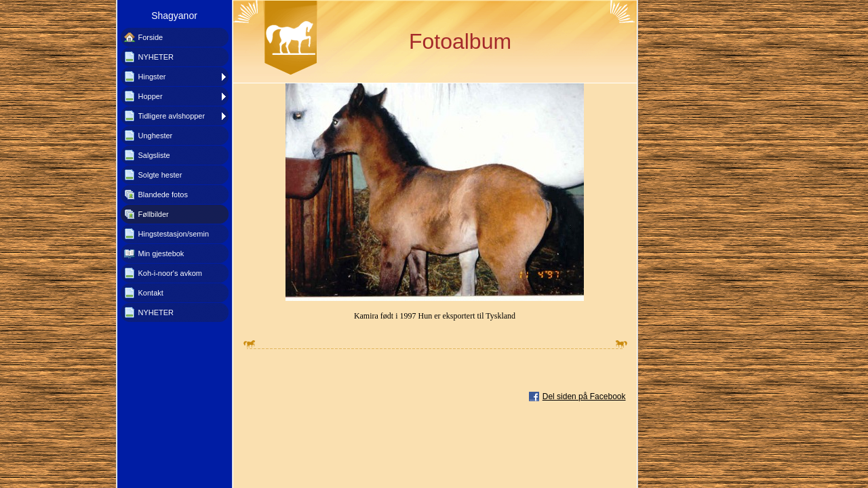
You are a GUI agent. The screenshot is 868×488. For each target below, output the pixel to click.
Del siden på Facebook (584, 396)
